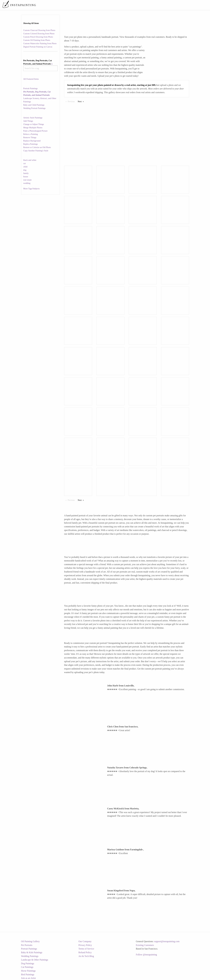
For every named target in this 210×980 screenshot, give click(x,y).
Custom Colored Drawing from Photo (39, 34)
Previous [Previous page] (72, 101)
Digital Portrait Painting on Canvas (38, 47)
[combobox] (40, 68)
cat (24, 163)
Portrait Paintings (30, 88)
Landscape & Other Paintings (35, 960)
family (26, 173)
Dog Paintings (28, 963)
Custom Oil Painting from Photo (37, 40)
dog (25, 170)
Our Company (85, 941)
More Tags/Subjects (31, 189)
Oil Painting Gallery (30, 941)
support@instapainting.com (167, 941)
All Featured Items (31, 79)
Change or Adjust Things (34, 124)
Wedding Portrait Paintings (34, 108)
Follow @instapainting (146, 955)
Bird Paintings (28, 974)
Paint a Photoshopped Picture (35, 131)
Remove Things (30, 137)
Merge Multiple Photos (33, 128)
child (25, 167)
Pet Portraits (27, 945)
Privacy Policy (85, 945)
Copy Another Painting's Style (36, 151)
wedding (27, 183)
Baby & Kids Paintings (32, 952)
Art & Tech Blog (86, 956)
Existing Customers (145, 945)
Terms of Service (86, 949)
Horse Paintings (28, 971)
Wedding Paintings (30, 956)
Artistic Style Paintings (33, 118)
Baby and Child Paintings (34, 105)
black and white (30, 160)
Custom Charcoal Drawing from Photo (39, 30)
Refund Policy (85, 952)
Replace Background (32, 141)
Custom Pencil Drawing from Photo (38, 37)
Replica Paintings (31, 144)
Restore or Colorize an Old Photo (37, 147)
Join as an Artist (28, 978)
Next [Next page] (82, 101)
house (26, 177)
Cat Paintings (27, 967)
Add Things (28, 121)
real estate (27, 180)
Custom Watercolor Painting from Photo (40, 43)
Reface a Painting (31, 134)
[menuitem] (147, 5)
